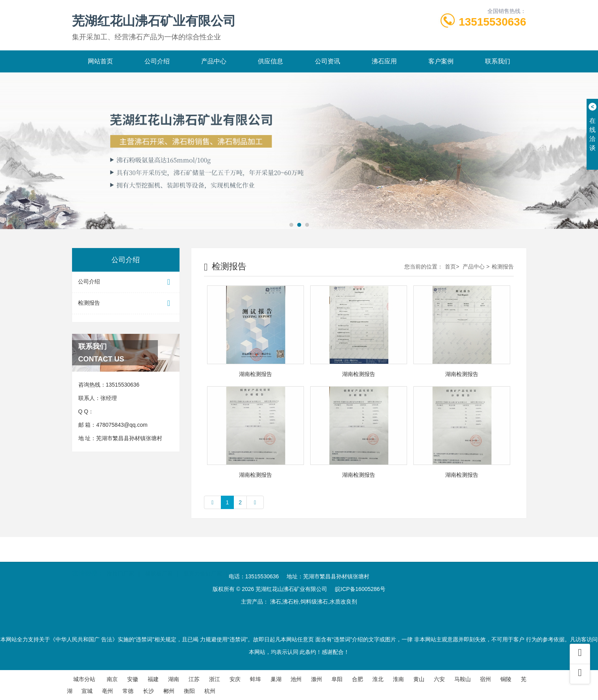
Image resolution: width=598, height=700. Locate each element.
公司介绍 (157, 61)
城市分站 (84, 679)
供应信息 (270, 61)
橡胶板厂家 (159, 563)
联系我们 (498, 61)
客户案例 (441, 61)
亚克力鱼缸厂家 (203, 563)
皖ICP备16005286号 (360, 589)
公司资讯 (328, 61)
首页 (450, 267)
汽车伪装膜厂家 (285, 563)
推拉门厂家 (120, 563)
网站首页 (100, 61)
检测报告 (126, 303)
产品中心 (214, 61)
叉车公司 (244, 563)
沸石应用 (384, 61)
